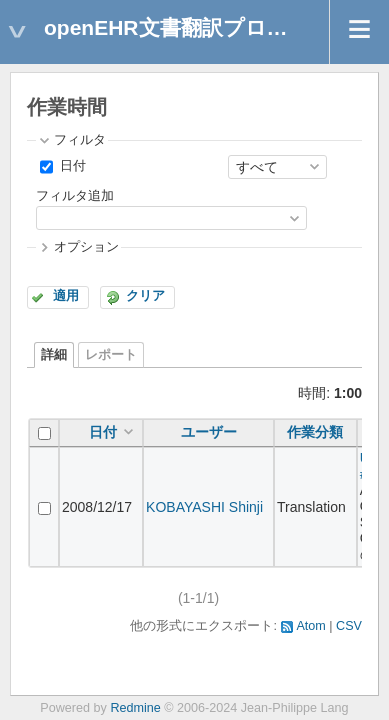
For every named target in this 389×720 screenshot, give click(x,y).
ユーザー (209, 432)
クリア (145, 296)
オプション (86, 247)
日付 (71, 166)
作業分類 (315, 432)
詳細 (54, 355)
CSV (349, 626)
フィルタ (80, 140)
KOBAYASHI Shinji (204, 507)
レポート (111, 355)
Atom (310, 626)
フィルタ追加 (75, 196)
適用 (66, 296)
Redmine (135, 708)
